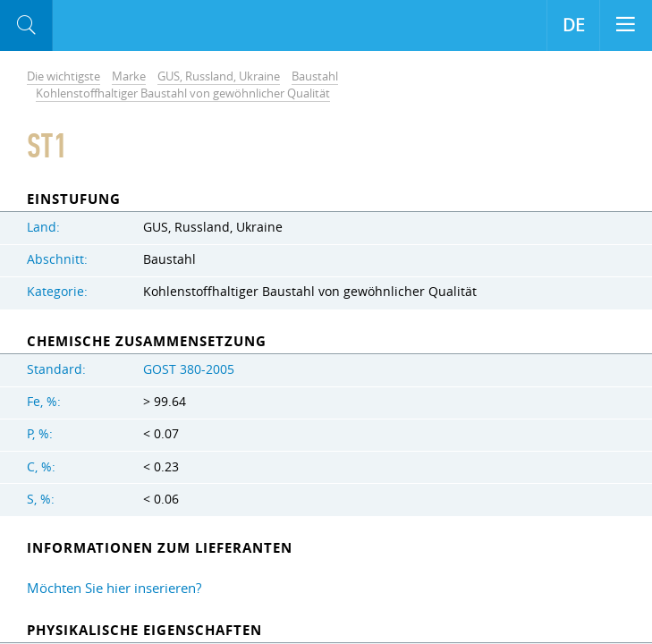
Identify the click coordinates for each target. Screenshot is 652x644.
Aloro (127, 26)
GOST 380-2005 (189, 369)
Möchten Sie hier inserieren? (114, 588)
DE (574, 25)
